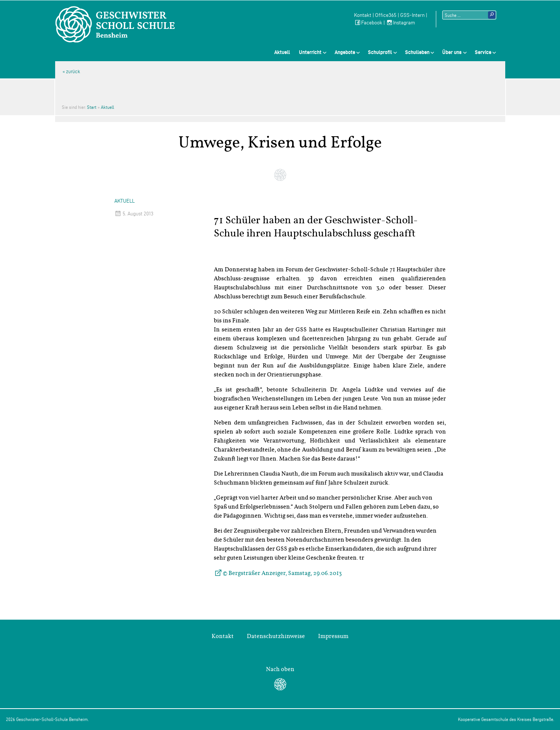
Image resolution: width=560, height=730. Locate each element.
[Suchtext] (469, 15)
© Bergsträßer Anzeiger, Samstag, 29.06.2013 (282, 573)
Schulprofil (380, 52)
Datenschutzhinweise (276, 636)
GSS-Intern (412, 15)
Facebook (368, 23)
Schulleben (417, 52)
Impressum (333, 636)
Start (92, 107)
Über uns (452, 52)
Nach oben (280, 669)
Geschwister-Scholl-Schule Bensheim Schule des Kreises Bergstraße (115, 24)
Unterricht (310, 52)
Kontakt (363, 15)
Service (483, 52)
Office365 (386, 15)
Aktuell (282, 52)
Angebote (345, 52)
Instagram (401, 23)
